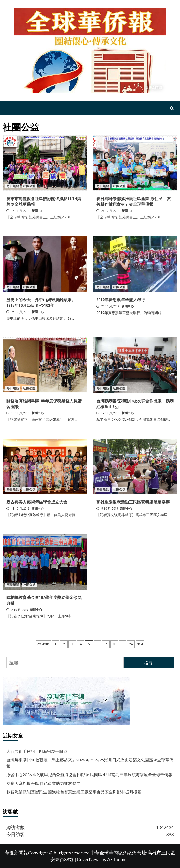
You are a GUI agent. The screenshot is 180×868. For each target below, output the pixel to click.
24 (131, 644)
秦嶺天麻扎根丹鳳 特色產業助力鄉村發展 (43, 783)
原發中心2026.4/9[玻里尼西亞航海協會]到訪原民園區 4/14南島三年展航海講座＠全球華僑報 (89, 775)
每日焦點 (13, 186)
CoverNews (89, 859)
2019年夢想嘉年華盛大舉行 (121, 300)
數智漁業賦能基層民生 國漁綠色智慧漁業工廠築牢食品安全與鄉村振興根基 (74, 792)
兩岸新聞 (13, 585)
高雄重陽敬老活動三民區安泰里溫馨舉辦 (133, 502)
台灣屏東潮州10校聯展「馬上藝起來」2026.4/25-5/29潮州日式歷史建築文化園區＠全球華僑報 (90, 763)
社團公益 (29, 186)
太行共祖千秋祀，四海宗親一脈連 (37, 751)
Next (140, 644)
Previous (43, 644)
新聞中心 (38, 211)
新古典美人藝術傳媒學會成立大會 (37, 502)
